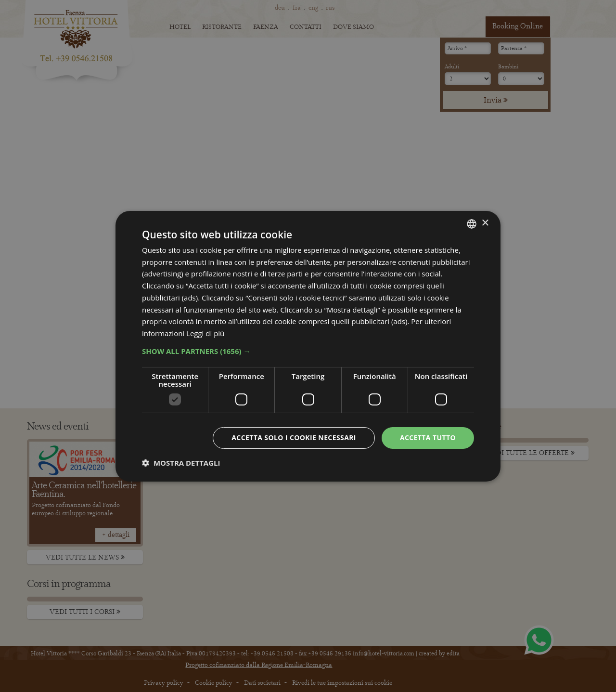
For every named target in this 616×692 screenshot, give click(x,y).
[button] (308, 351)
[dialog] (308, 346)
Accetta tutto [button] (428, 437)
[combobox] (472, 223)
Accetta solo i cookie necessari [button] (294, 437)
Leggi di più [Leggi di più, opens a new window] (205, 333)
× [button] (485, 223)
